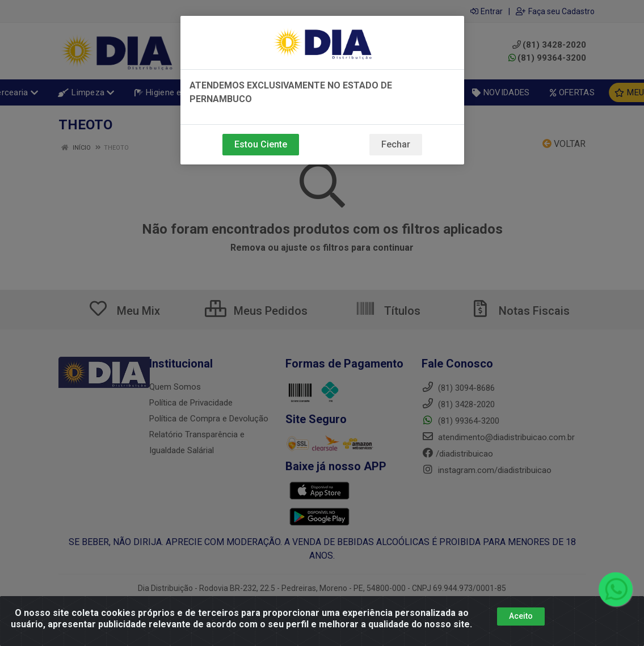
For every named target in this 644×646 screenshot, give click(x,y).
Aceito (521, 616)
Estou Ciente (261, 144)
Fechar (396, 144)
